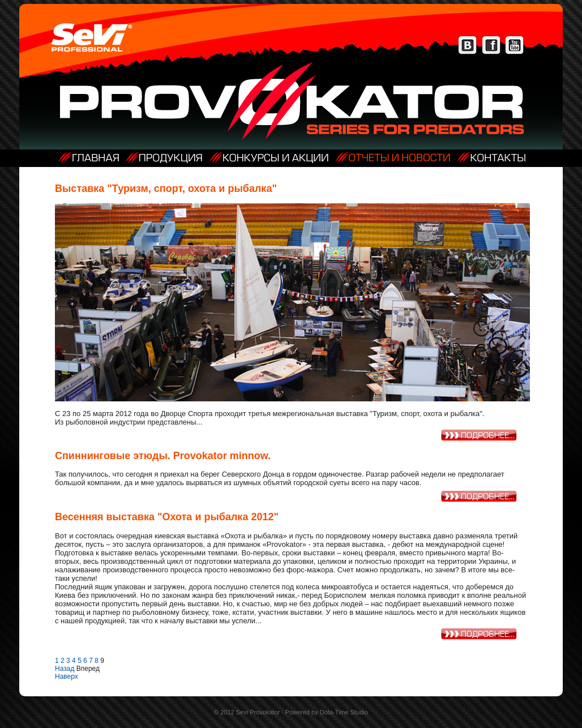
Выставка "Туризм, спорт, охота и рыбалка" (166, 189)
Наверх (67, 676)
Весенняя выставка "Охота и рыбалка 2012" (167, 517)
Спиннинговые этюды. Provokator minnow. (163, 456)
